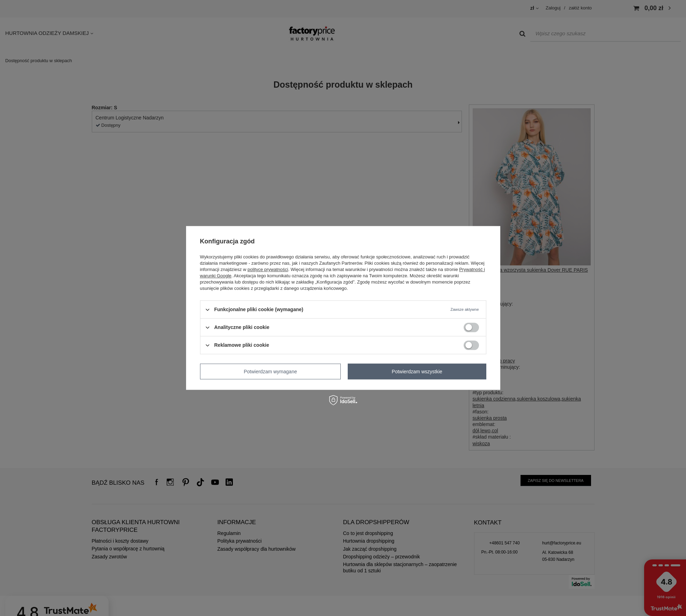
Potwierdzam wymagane (270, 372)
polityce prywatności (268, 269)
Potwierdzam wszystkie (417, 372)
